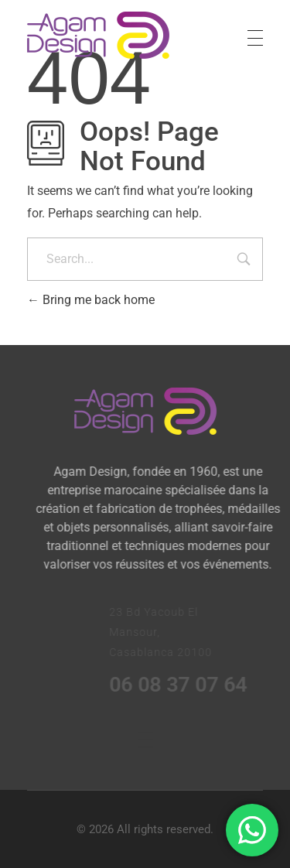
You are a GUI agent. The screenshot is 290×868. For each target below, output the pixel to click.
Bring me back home (91, 300)
